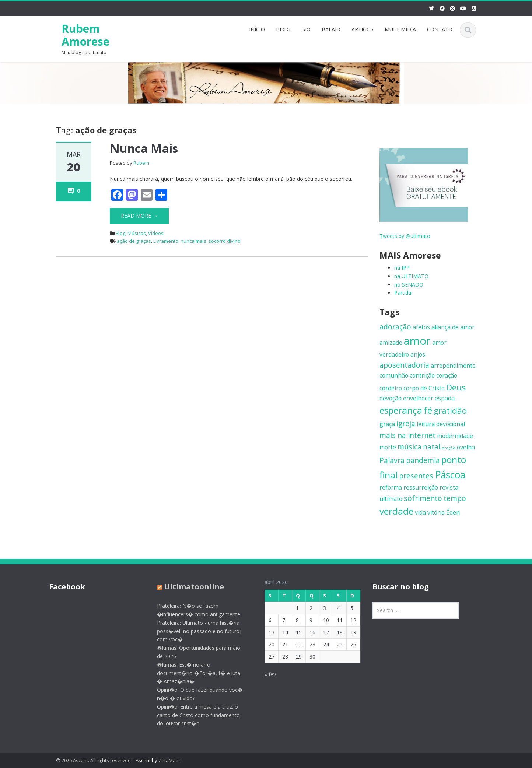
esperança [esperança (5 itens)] (401, 410)
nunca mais (193, 241)
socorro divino (225, 241)
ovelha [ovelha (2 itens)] (466, 447)
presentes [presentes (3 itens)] (416, 476)
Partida (403, 293)
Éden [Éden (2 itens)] (453, 512)
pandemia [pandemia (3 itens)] (423, 460)
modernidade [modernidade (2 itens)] (455, 436)
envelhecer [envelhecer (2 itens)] (418, 398)
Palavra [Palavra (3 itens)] (392, 460)
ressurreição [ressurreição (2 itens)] (421, 487)
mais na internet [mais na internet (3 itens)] (407, 435)
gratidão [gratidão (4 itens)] (450, 410)
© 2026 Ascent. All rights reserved (93, 760)
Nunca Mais (144, 148)
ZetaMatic (169, 760)
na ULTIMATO (411, 276)
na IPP (402, 268)
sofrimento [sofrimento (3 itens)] (423, 498)
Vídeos (156, 233)
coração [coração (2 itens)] (447, 375)
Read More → (139, 216)
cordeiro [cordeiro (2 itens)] (391, 388)
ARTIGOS (363, 29)
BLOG (283, 29)
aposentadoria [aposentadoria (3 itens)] (404, 365)
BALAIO (331, 29)
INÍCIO (257, 29)
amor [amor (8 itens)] (417, 341)
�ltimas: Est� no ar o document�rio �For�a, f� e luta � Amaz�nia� (193, 673)
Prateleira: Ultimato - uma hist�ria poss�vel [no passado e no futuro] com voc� (194, 631)
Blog (120, 233)
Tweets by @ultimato (405, 236)
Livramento (166, 241)
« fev (265, 674)
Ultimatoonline (188, 587)
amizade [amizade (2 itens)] (391, 343)
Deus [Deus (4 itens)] (456, 387)
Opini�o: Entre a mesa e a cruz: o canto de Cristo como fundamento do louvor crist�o (193, 715)
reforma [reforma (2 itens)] (391, 487)
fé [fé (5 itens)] (428, 410)
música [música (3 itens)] (409, 447)
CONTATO (440, 29)
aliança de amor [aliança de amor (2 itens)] (453, 327)
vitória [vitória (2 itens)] (436, 512)
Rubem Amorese (85, 35)
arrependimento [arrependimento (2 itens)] (453, 365)
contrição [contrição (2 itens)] (422, 375)
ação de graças (134, 241)
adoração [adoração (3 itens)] (395, 327)
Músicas (137, 233)
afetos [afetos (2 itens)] (421, 327)
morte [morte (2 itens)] (388, 447)
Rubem (141, 163)
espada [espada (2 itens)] (445, 398)
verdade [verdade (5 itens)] (396, 511)
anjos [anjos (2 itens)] (418, 354)
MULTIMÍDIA (400, 29)
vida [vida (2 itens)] (420, 512)
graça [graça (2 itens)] (387, 424)
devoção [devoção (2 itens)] (391, 398)
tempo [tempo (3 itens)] (455, 498)
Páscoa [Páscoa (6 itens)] (450, 475)
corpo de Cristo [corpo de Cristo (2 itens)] (424, 388)
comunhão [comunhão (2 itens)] (394, 375)
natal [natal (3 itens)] (432, 447)
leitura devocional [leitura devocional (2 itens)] (441, 424)
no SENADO (409, 285)
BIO (306, 29)
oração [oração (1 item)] (449, 448)
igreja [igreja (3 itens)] (406, 423)
